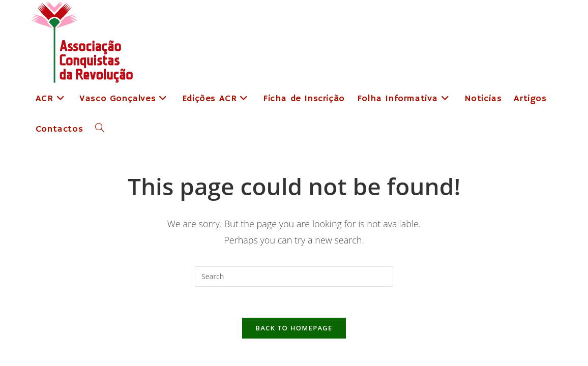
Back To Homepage (294, 328)
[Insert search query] (294, 277)
